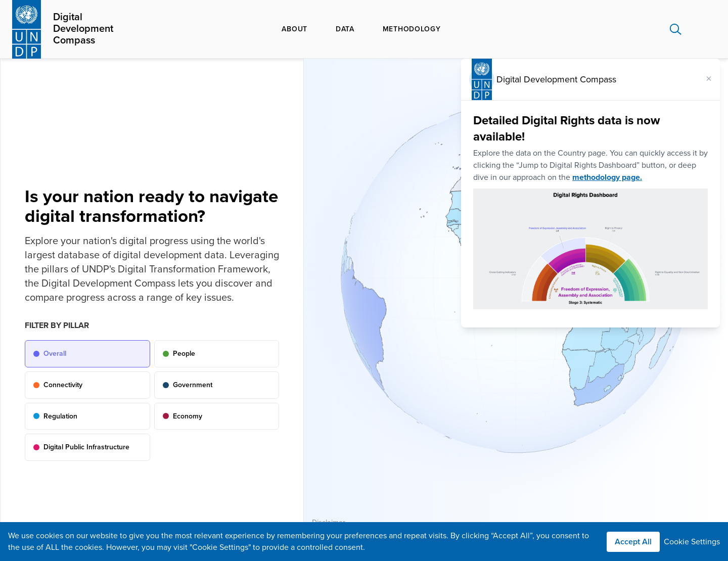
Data (345, 29)
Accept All (633, 542)
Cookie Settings (692, 542)
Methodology (412, 29)
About (294, 29)
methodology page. (607, 177)
